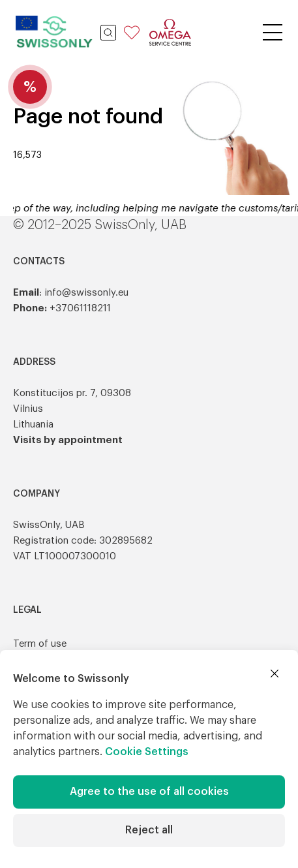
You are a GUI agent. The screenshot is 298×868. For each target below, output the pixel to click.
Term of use (40, 644)
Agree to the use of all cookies (149, 792)
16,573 (27, 155)
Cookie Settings (147, 752)
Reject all (149, 830)
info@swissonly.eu (86, 293)
